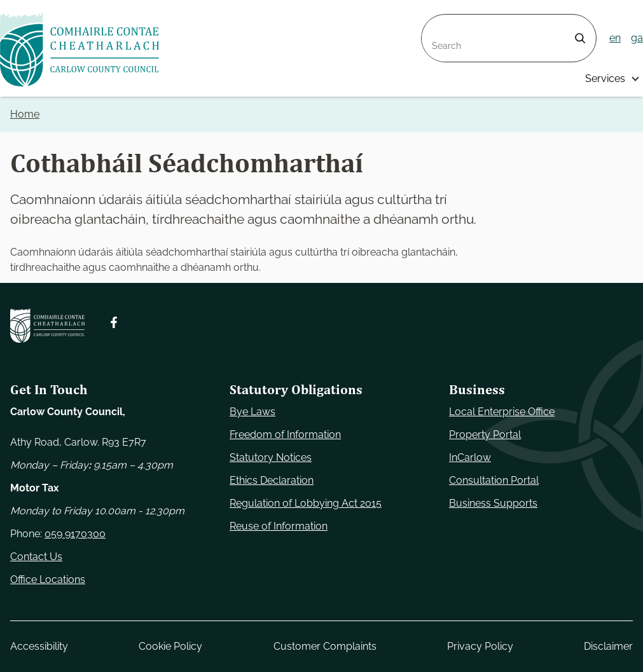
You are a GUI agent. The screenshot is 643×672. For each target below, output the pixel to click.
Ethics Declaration (272, 480)
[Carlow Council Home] (47, 326)
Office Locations (48, 579)
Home (25, 114)
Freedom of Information (285, 435)
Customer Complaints (325, 646)
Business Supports (493, 503)
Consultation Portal (494, 480)
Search (438, 22)
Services (605, 79)
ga (637, 38)
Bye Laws (252, 412)
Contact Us (36, 557)
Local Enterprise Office (502, 412)
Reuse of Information (279, 526)
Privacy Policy (480, 646)
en (615, 38)
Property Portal (485, 435)
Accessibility (39, 646)
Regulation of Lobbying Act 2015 (306, 503)
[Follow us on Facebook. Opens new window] (114, 322)
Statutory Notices (271, 457)
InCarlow (470, 457)
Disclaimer (608, 646)
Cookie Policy (170, 646)
